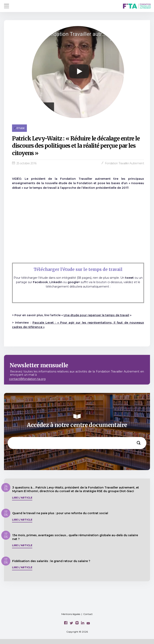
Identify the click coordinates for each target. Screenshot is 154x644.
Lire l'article (22, 498)
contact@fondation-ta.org (27, 379)
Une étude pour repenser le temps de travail (96, 315)
